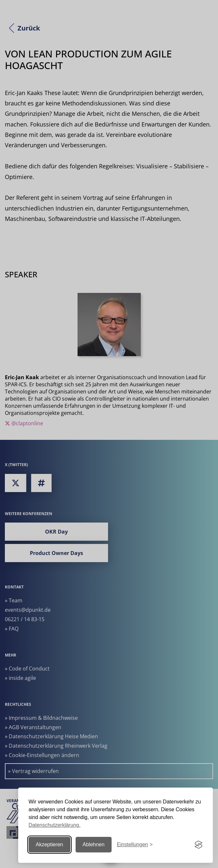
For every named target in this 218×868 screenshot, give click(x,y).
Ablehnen (94, 844)
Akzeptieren (49, 844)
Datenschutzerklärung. (54, 825)
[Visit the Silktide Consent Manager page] (199, 845)
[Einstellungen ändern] (135, 845)
